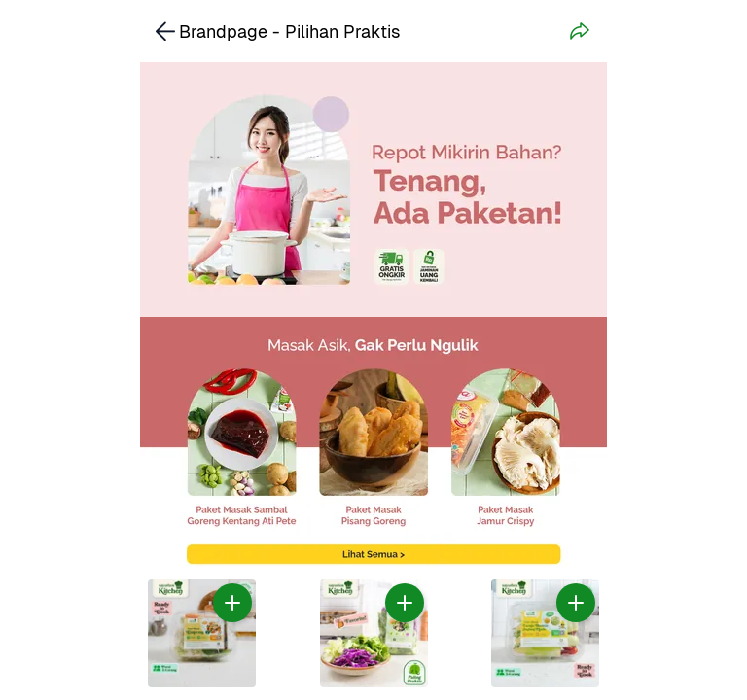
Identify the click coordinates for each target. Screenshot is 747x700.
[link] (373, 444)
